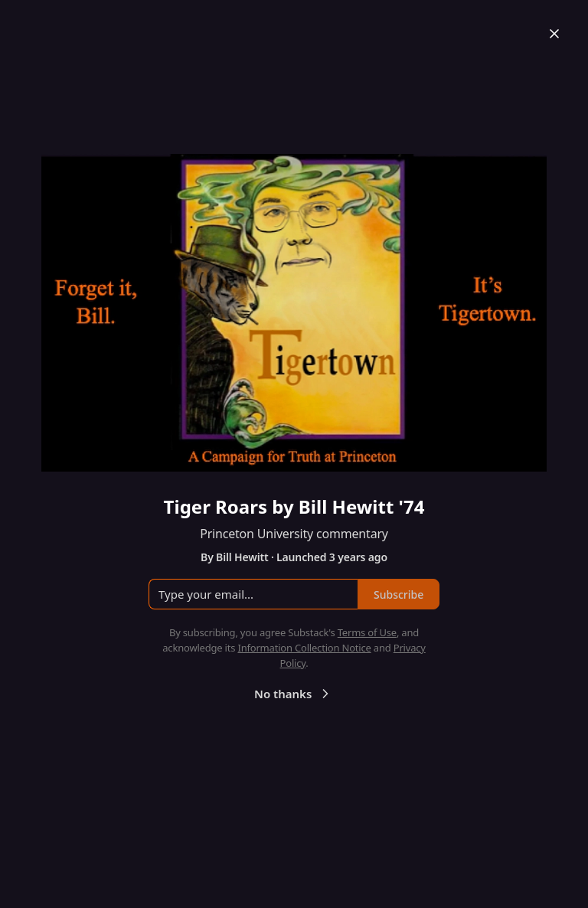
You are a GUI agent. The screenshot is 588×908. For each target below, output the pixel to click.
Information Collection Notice (304, 648)
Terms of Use (367, 632)
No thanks (294, 694)
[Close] (554, 34)
